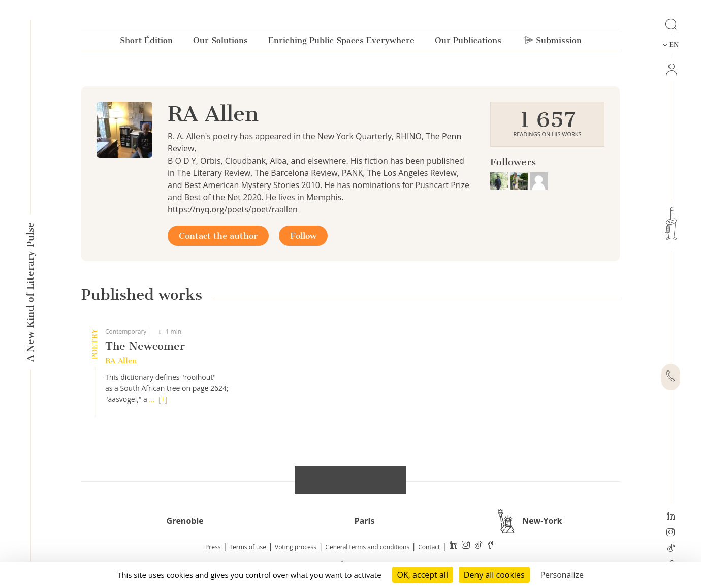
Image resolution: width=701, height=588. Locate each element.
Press (213, 547)
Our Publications (468, 42)
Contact (429, 547)
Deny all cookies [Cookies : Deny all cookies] (494, 575)
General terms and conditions (367, 547)
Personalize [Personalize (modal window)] (562, 575)
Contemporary (126, 332)
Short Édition (146, 42)
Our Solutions (220, 42)
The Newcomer (145, 346)
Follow (303, 236)
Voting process (296, 547)
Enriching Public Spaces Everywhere (341, 42)
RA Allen (121, 361)
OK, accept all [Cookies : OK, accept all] (423, 575)
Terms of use (248, 547)
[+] (163, 399)
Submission (552, 42)
